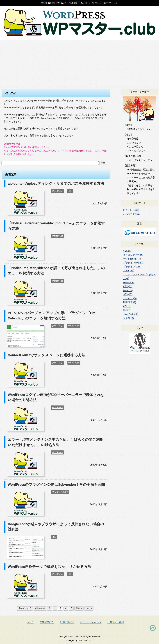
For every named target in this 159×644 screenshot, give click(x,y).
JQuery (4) (129, 271)
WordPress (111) (132, 259)
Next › (79, 608)
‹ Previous (40, 608)
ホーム (30, 622)
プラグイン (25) (132, 267)
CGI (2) (127, 306)
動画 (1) (127, 310)
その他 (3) (129, 318)
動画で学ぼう (67, 622)
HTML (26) (129, 283)
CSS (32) (128, 286)
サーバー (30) (130, 298)
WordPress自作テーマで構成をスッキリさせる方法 (49, 567)
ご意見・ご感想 (116, 622)
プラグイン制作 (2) (133, 263)
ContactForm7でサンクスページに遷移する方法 (47, 355)
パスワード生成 (131, 214)
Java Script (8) (131, 314)
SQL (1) (127, 251)
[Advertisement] (79, 64)
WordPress (57, 191)
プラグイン (58, 326)
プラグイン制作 (60, 492)
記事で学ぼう (47, 622)
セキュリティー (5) (133, 255)
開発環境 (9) (130, 302)
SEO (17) (128, 294)
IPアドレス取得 (131, 210)
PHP (70, 191)
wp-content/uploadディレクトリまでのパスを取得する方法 (56, 183)
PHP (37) (128, 290)
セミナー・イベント (91, 622)
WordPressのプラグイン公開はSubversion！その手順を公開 (56, 485)
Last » (89, 608)
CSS (54, 537)
